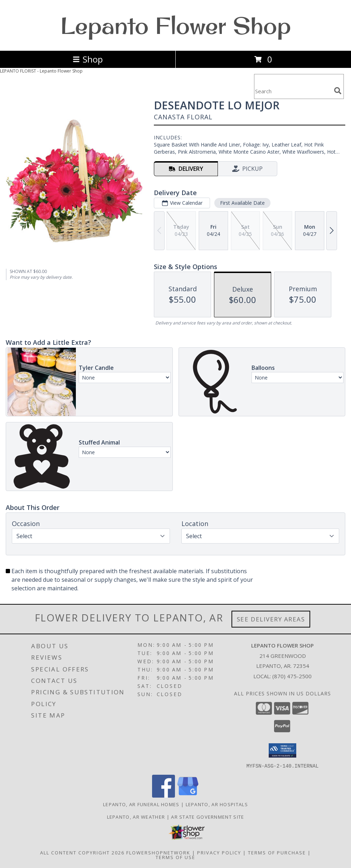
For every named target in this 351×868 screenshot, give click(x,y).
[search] (338, 91)
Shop (88, 59)
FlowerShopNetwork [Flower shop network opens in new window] (158, 852)
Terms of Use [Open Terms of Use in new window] (175, 857)
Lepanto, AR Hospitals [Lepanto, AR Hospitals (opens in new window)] (217, 804)
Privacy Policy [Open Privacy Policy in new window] (219, 852)
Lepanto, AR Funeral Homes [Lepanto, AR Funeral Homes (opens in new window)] (141, 804)
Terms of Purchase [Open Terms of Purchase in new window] (277, 852)
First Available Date (242, 203)
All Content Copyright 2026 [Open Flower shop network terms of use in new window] (82, 852)
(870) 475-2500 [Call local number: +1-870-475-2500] (292, 676)
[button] (282, 750)
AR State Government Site (208, 817)
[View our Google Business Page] (188, 795)
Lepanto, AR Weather (136, 817)
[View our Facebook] (164, 795)
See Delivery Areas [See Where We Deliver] (271, 619)
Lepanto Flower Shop (176, 25)
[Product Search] (293, 91)
